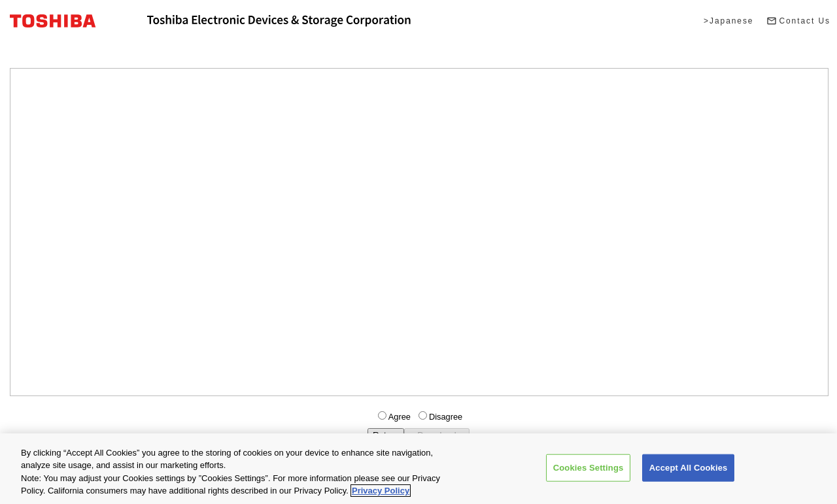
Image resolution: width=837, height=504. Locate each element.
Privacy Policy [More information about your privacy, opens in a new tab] (381, 491)
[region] (418, 469)
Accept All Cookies (689, 468)
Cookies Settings (589, 468)
